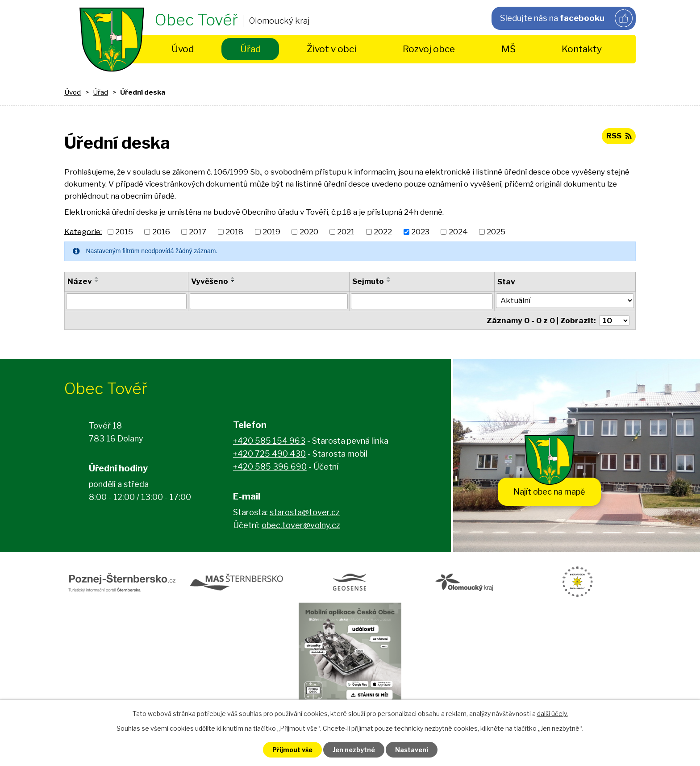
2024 (458, 232)
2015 (124, 232)
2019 (271, 232)
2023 (420, 232)
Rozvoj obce (429, 49)
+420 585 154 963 (269, 441)
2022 (383, 232)
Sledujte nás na (566, 18)
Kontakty (582, 49)
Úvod (183, 49)
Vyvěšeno (210, 281)
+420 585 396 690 (270, 467)
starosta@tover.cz (305, 512)
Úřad (250, 49)
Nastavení (412, 750)
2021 (346, 232)
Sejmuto (369, 281)
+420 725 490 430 (269, 454)
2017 (198, 232)
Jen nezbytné (354, 750)
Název (80, 281)
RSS (619, 136)
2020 (309, 232)
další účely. (552, 714)
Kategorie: (83, 231)
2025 (496, 232)
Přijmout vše (292, 750)
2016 (161, 232)
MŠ (508, 49)
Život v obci (331, 49)
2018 (234, 232)
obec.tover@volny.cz (301, 525)
